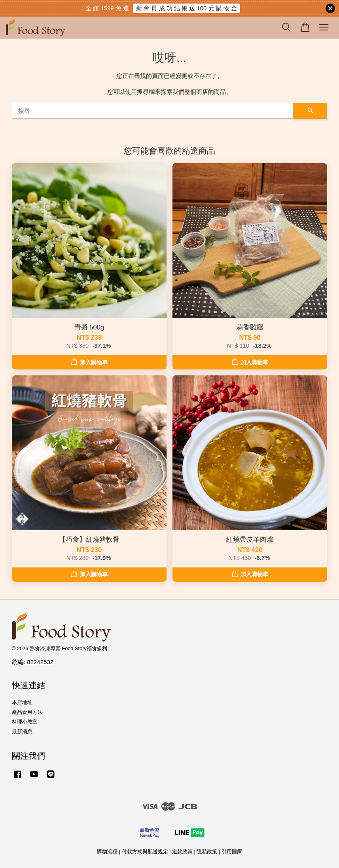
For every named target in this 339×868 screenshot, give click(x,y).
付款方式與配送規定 (145, 852)
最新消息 (22, 732)
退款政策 (182, 852)
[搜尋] (153, 111)
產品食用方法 (27, 712)
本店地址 (22, 702)
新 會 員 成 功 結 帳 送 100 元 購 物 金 (187, 8)
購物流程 (107, 852)
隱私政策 (207, 852)
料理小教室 (25, 722)
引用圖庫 (232, 852)
